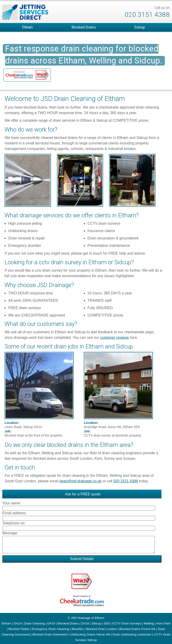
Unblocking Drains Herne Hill (90, 634)
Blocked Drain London (102, 629)
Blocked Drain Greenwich (50, 634)
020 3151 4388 (147, 15)
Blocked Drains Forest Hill (137, 629)
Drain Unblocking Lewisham (132, 634)
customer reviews (114, 338)
